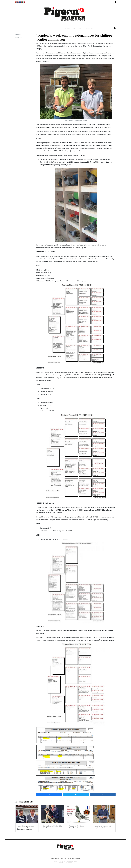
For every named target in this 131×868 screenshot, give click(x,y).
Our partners (89, 28)
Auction (67, 28)
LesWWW (70, 863)
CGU (62, 858)
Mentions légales (55, 858)
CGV (65, 858)
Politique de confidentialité (73, 858)
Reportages (77, 28)
